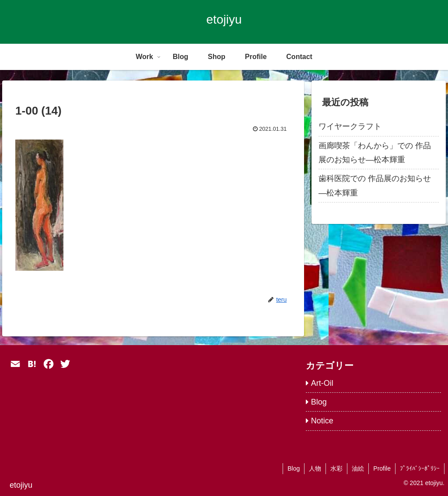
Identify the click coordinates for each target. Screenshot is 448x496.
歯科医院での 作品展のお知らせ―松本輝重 (375, 185)
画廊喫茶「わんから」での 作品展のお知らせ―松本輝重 (375, 153)
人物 (315, 468)
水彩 (336, 468)
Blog (294, 468)
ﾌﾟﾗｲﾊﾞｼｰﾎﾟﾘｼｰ (420, 468)
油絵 (358, 468)
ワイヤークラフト (350, 126)
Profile (382, 468)
